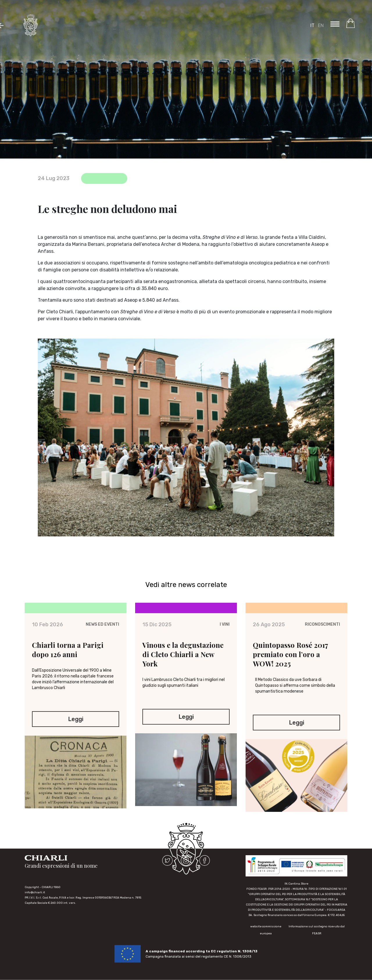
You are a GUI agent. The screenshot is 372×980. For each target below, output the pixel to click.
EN (321, 25)
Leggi (76, 718)
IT (312, 25)
